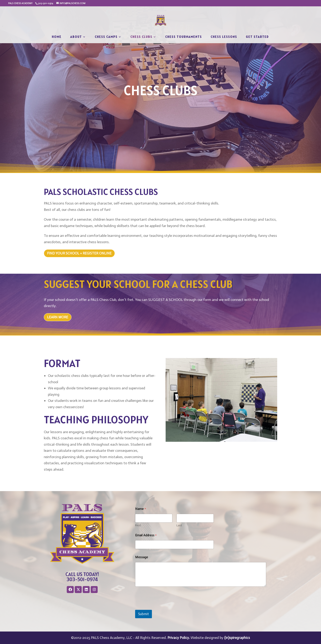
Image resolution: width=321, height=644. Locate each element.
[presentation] (166, 607)
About (76, 37)
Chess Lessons (224, 37)
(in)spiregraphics (237, 638)
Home (57, 37)
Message (142, 557)
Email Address (146, 535)
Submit (144, 614)
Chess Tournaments (184, 37)
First (138, 525)
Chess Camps (106, 37)
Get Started (257, 37)
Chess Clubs (141, 37)
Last (179, 525)
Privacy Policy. (179, 638)
